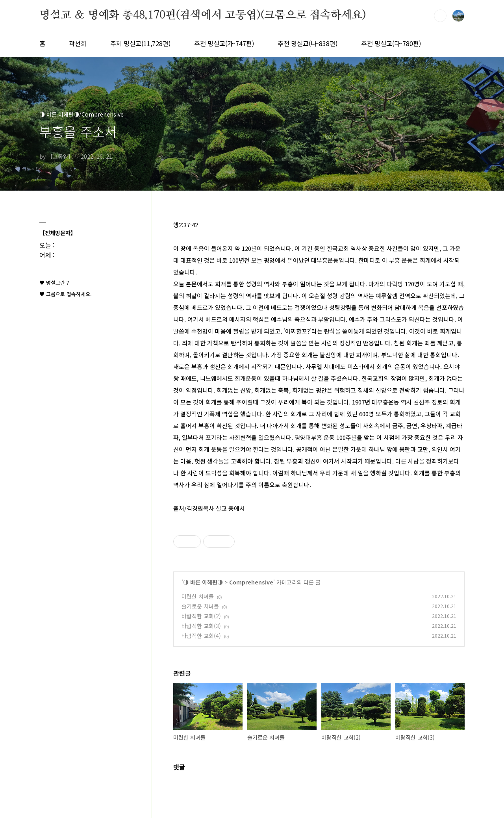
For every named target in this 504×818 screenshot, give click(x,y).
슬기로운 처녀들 (200, 606)
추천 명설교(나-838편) (308, 43)
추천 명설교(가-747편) (224, 43)
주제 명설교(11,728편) (140, 43)
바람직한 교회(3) (201, 626)
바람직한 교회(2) (201, 616)
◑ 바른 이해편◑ (203, 582)
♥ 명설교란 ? (54, 283)
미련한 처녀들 (198, 596)
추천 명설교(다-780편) (391, 43)
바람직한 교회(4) (201, 636)
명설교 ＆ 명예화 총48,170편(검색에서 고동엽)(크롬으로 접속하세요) (203, 15)
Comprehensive (251, 582)
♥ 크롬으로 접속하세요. (66, 294)
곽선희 (78, 43)
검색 (440, 16)
